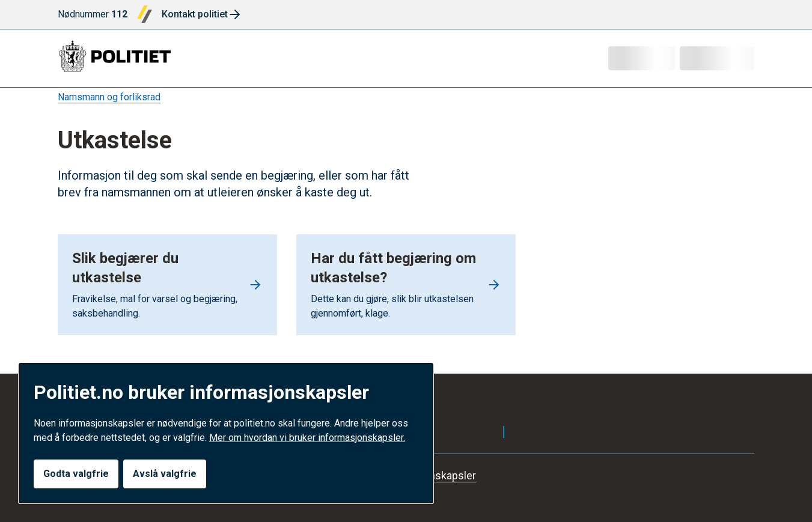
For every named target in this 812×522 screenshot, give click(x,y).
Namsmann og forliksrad (109, 97)
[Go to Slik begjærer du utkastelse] (167, 285)
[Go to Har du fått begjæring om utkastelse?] (406, 285)
